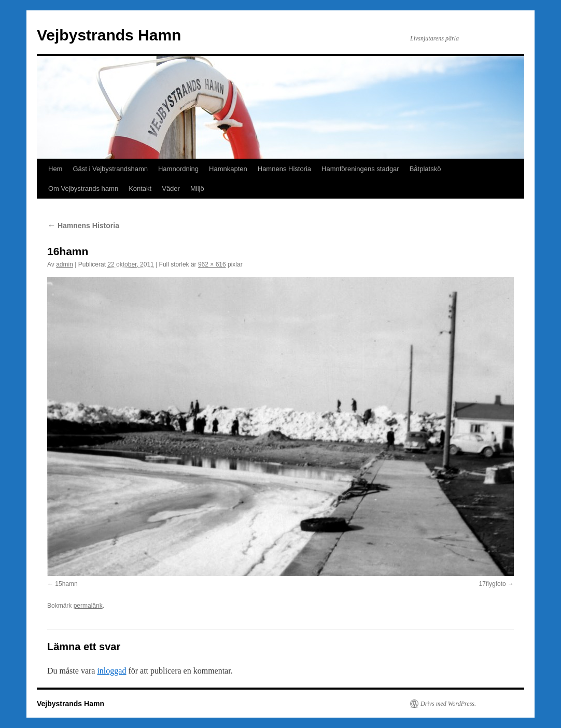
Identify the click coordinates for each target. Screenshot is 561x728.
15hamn (66, 584)
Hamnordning (178, 169)
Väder (171, 188)
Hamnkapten (228, 169)
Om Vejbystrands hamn (83, 188)
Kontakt (140, 188)
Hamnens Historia (284, 169)
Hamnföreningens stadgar (360, 169)
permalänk (88, 606)
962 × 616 (212, 264)
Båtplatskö (425, 169)
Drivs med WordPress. (448, 704)
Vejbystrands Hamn (109, 35)
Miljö (197, 188)
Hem (55, 169)
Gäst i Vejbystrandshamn (110, 169)
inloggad (111, 671)
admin (65, 264)
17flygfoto (493, 584)
